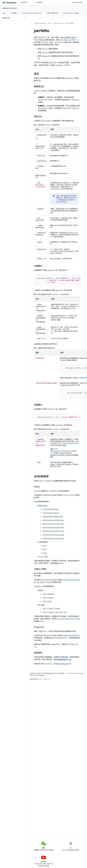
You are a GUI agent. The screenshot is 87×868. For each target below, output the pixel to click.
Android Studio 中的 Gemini (32, 13)
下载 (4, 13)
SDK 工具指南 (69, 23)
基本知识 (24, 2)
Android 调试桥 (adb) (67, 38)
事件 (43, 557)
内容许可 (50, 673)
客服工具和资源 (52, 13)
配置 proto (59, 563)
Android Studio (78, 2)
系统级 (40, 590)
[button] (12, 18)
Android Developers (40, 23)
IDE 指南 (14, 13)
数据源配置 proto (65, 660)
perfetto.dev (64, 664)
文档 (61, 65)
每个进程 (41, 605)
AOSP (68, 443)
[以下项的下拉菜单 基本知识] (30, 2)
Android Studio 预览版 (71, 13)
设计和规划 (39, 2)
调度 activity (43, 506)
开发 (50, 23)
